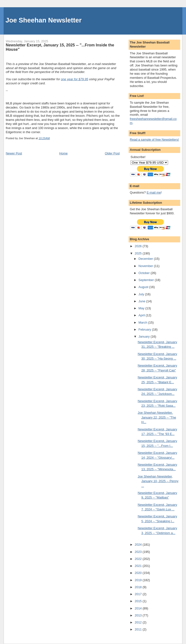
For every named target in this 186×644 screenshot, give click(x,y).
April (142, 315)
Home (64, 153)
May (142, 308)
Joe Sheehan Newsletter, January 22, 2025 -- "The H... (157, 417)
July (142, 294)
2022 (139, 559)
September (147, 280)
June (142, 301)
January (145, 336)
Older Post (112, 153)
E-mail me (154, 192)
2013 (139, 615)
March (143, 322)
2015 (139, 601)
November (146, 266)
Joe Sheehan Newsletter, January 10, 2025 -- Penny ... (158, 481)
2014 (139, 608)
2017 (139, 594)
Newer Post (14, 153)
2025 (139, 253)
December (146, 259)
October (145, 273)
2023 (139, 552)
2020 (139, 573)
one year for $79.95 (74, 79)
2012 (139, 622)
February (145, 329)
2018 (139, 587)
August (144, 287)
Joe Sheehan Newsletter (44, 20)
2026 (139, 246)
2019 (139, 580)
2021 (139, 566)
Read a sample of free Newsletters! (154, 140)
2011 (139, 629)
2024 (139, 545)
